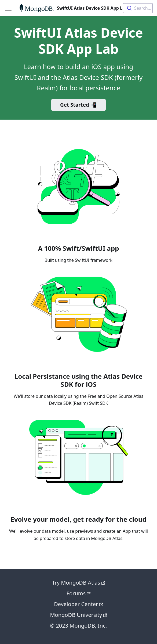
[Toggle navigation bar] (8, 8)
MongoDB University (78, 615)
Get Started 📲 (78, 105)
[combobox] (138, 8)
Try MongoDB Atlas (79, 583)
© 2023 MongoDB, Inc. (79, 626)
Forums (79, 593)
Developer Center (78, 604)
